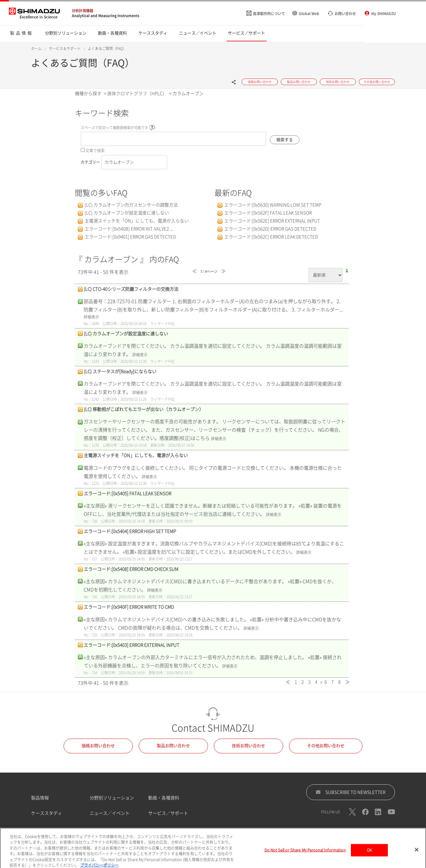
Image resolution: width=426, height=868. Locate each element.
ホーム (36, 48)
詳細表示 (91, 317)
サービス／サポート (168, 813)
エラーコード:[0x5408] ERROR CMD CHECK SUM (131, 569)
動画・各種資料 (164, 798)
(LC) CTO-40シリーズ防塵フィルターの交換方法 (131, 289)
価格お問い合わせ (98, 746)
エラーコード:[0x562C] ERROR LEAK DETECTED (271, 237)
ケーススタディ (47, 813)
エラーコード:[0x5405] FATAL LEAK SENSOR (128, 494)
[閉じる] (417, 856)
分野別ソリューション (112, 798)
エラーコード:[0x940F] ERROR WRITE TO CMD (129, 607)
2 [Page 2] (303, 682)
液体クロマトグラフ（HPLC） (137, 94)
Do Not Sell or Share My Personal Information (305, 856)
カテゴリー (90, 162)
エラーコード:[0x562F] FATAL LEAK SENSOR (268, 213)
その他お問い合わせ (326, 746)
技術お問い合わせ (248, 746)
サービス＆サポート (65, 48)
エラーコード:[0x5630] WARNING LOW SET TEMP (273, 205)
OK (369, 856)
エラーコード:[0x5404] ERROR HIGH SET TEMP (130, 531)
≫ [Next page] (347, 682)
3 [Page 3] (309, 682)
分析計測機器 (83, 11)
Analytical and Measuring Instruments (106, 16)
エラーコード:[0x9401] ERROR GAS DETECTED (130, 237)
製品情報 (40, 798)
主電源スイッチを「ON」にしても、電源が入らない (137, 221)
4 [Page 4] (316, 682)
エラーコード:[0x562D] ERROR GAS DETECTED (270, 229)
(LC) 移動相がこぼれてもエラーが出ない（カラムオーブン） (144, 409)
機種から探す (88, 94)
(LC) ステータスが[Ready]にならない (120, 372)
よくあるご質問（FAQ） (107, 48)
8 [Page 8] (339, 682)
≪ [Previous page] (288, 682)
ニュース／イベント (110, 813)
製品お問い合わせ (173, 746)
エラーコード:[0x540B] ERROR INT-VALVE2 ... (129, 229)
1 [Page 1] (296, 682)
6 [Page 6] (326, 682)
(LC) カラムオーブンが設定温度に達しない (127, 213)
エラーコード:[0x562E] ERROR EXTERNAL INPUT (272, 221)
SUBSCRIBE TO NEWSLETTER (351, 792)
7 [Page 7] (333, 682)
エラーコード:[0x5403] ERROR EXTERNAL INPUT (131, 645)
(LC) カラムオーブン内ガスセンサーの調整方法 (131, 205)
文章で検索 (95, 151)
